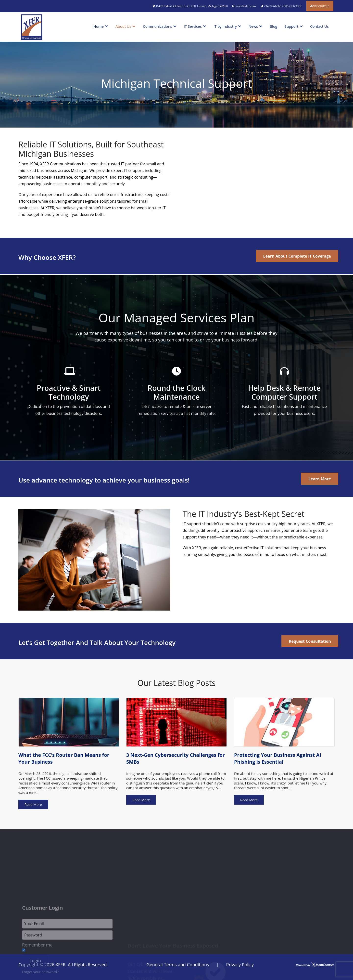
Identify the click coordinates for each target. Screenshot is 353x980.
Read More (33, 804)
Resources (322, 6)
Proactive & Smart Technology (69, 392)
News (253, 26)
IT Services (193, 26)
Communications (157, 26)
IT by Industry (225, 26)
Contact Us (319, 26)
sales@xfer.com (246, 6)
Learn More (320, 479)
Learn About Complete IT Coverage (297, 256)
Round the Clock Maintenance (176, 392)
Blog (273, 26)
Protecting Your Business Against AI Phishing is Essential (278, 758)
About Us (123, 26)
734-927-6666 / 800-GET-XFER (283, 6)
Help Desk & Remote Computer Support (284, 392)
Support (291, 26)
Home (99, 26)
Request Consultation (310, 641)
